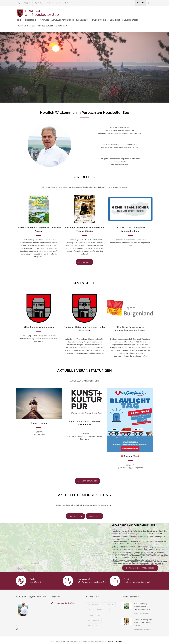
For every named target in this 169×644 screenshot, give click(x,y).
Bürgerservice (127, 12)
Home (63, 12)
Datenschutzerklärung (115, 639)
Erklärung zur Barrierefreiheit (65, 601)
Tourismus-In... (94, 613)
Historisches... (94, 623)
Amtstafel (88, 12)
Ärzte (90, 607)
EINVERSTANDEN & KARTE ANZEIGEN (140, 566)
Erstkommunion (39, 421)
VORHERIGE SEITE (75, 514)
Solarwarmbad (94, 618)
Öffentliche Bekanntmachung (39, 325)
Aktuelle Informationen (107, 12)
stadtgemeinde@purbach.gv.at (49, 3)
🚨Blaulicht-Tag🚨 (130, 454)
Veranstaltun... (108, 602)
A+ (138, 3)
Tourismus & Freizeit (119, 18)
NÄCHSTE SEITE (94, 514)
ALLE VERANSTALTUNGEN (87, 479)
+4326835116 (26, 3)
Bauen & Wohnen (68, 18)
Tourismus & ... (102, 607)
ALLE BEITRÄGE (84, 260)
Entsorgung (66, 24)
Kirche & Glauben (139, 18)
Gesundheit (84, 18)
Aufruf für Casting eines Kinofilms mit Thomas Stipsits (143, 620)
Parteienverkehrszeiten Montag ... (79, 3)
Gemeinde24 (65, 639)
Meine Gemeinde (75, 12)
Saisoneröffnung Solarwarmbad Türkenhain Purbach (142, 604)
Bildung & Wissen (99, 18)
